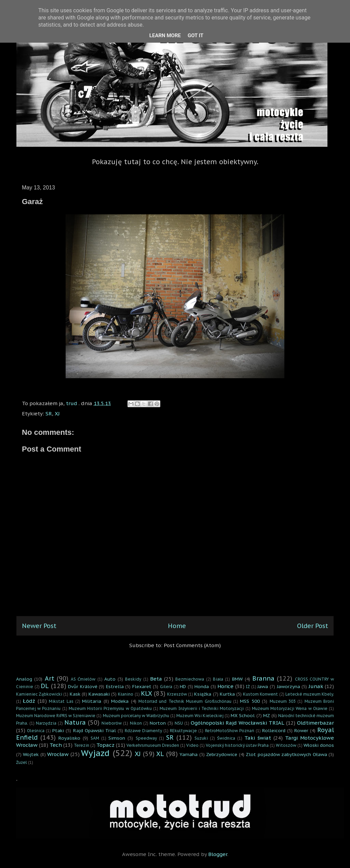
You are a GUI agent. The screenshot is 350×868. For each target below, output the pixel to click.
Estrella (115, 686)
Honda (202, 686)
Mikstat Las (61, 701)
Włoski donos (319, 745)
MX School (243, 715)
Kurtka (227, 694)
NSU (179, 723)
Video (192, 745)
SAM (95, 738)
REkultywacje (183, 731)
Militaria (92, 701)
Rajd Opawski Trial (95, 730)
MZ (267, 715)
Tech (56, 745)
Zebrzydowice (222, 754)
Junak (316, 686)
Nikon (136, 723)
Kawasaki (99, 694)
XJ (57, 414)
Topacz (105, 745)
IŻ (248, 687)
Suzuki (201, 738)
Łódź (29, 701)
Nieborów (112, 723)
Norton (158, 723)
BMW (237, 679)
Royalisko (69, 738)
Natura (75, 722)
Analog (24, 679)
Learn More (165, 35)
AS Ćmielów (83, 679)
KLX (146, 693)
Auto (110, 679)
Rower (301, 730)
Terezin (82, 745)
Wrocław (58, 754)
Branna (263, 678)
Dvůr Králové (83, 686)
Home (177, 626)
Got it (196, 35)
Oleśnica (36, 731)
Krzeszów (177, 694)
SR (49, 414)
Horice (225, 686)
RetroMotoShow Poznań (230, 731)
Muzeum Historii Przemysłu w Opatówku (110, 708)
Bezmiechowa (190, 679)
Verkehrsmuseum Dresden (153, 745)
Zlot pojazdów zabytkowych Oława (286, 754)
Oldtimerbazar (315, 723)
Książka (203, 694)
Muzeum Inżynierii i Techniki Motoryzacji (202, 708)
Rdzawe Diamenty (143, 731)
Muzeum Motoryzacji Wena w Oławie (290, 708)
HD (183, 686)
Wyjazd (95, 753)
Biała (218, 679)
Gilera (166, 687)
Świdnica (226, 738)
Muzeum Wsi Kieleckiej (200, 716)
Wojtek (31, 754)
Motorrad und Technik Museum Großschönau (185, 701)
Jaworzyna (288, 686)
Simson (117, 738)
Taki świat (258, 738)
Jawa (263, 686)
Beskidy (133, 679)
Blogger (218, 854)
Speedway (146, 738)
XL (160, 754)
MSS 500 (250, 701)
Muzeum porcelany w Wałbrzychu (136, 716)
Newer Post (39, 626)
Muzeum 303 (283, 701)
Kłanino (126, 694)
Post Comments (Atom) (192, 645)
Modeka (120, 701)
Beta (156, 679)
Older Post (313, 626)
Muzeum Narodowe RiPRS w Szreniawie (56, 716)
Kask (75, 694)
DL (45, 686)
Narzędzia (46, 723)
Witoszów (286, 745)
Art (50, 678)
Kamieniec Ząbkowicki (39, 694)
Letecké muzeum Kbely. (310, 694)
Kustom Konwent (260, 694)
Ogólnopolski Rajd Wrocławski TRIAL (238, 723)
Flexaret (142, 686)
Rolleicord (274, 730)
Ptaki (58, 730)
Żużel (22, 762)
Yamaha (189, 754)
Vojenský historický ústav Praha (237, 745)
